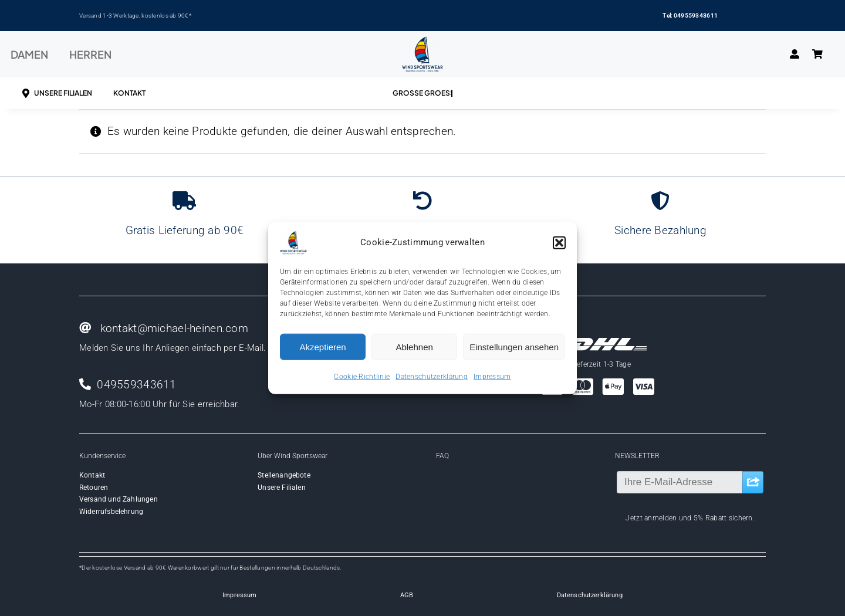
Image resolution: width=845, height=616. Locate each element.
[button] (559, 243)
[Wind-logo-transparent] (422, 42)
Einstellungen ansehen (514, 346)
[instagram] (701, 536)
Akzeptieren (322, 346)
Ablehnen (414, 346)
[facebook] (680, 536)
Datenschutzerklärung (432, 377)
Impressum (492, 377)
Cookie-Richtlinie (362, 377)
